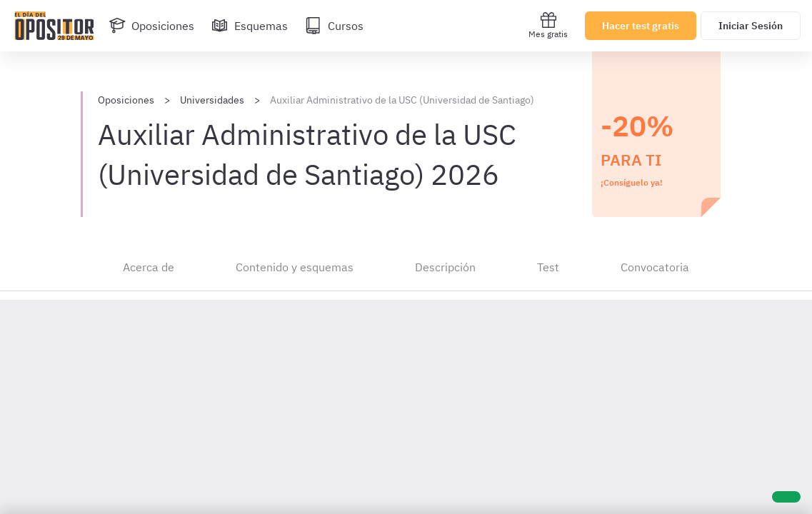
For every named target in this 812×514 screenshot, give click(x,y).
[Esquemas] (250, 26)
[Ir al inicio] (54, 26)
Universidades (212, 100)
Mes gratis (548, 25)
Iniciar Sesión (751, 26)
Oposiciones (126, 100)
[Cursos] (334, 26)
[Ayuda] (786, 497)
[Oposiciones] (151, 26)
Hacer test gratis (641, 26)
